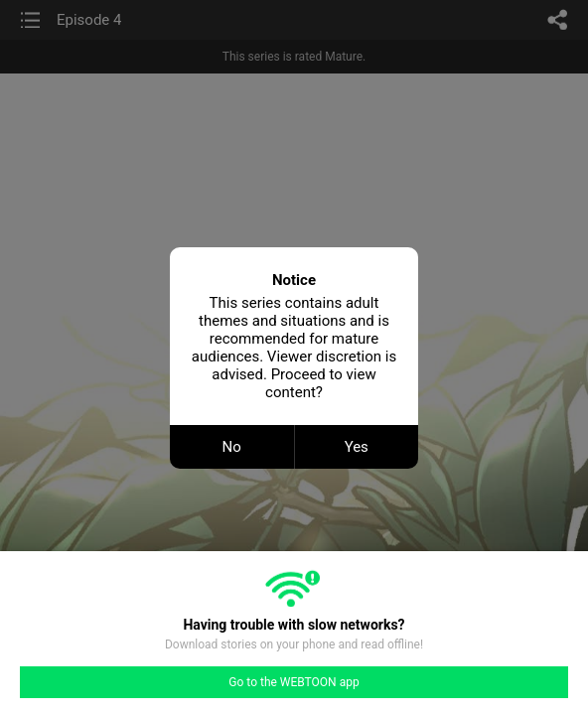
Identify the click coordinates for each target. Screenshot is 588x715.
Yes (357, 447)
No (232, 447)
